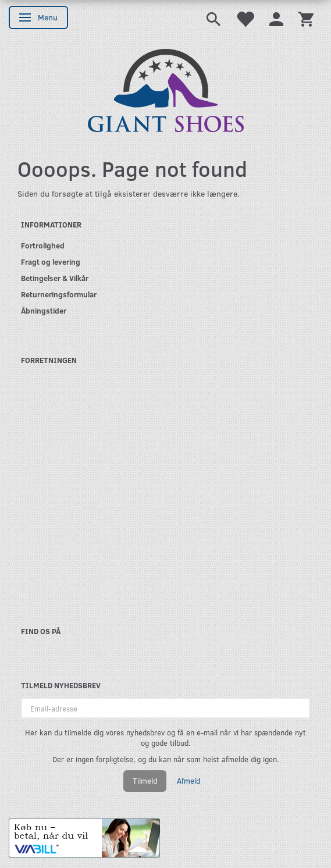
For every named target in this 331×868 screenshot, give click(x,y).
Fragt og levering (51, 262)
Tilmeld (145, 781)
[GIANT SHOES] (166, 89)
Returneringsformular (59, 294)
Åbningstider (44, 310)
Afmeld (188, 781)
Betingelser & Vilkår (55, 278)
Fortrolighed (43, 245)
